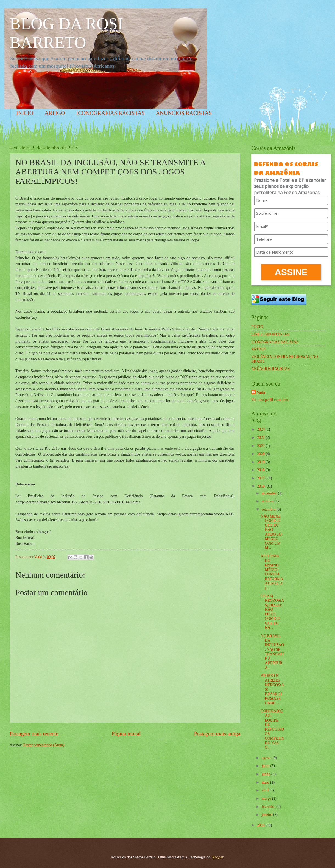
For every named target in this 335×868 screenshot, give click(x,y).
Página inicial (126, 733)
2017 (261, 478)
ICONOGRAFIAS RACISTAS (111, 113)
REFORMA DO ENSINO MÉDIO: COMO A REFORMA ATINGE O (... (272, 572)
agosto (267, 758)
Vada (261, 392)
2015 (261, 825)
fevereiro (269, 807)
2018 (261, 470)
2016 (261, 486)
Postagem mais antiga (217, 733)
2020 (261, 454)
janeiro (267, 815)
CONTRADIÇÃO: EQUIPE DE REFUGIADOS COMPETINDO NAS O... (272, 729)
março (267, 798)
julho (266, 766)
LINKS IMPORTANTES (270, 334)
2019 (261, 462)
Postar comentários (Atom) (44, 745)
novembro (270, 493)
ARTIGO (55, 113)
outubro (268, 501)
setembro (269, 509)
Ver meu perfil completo (270, 400)
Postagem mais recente (34, 733)
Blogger (217, 857)
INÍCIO (25, 113)
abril (266, 790)
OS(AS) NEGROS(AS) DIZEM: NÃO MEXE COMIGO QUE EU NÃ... (272, 612)
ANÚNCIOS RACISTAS (184, 113)
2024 (261, 429)
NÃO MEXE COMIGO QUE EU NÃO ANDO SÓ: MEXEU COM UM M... (272, 532)
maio (266, 782)
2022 (261, 438)
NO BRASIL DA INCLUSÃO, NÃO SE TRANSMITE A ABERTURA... (272, 652)
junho (266, 774)
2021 (261, 446)
